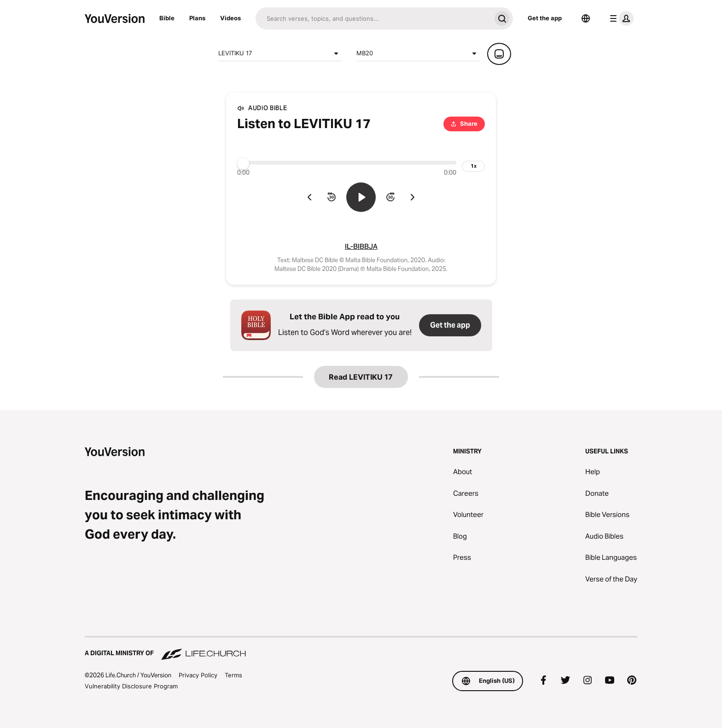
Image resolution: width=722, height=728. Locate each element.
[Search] (373, 18)
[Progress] (347, 163)
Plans (197, 18)
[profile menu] (620, 18)
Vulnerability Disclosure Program (131, 686)
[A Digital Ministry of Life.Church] (361, 649)
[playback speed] (473, 166)
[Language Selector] (586, 18)
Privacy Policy (198, 675)
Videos (230, 18)
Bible (167, 18)
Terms (233, 675)
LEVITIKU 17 (280, 53)
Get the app (545, 18)
